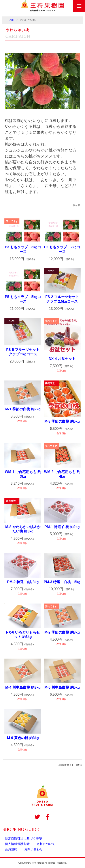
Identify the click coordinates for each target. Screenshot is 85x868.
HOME (11, 20)
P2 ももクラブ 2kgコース (62, 249)
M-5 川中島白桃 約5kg (62, 687)
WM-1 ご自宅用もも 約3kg (23, 474)
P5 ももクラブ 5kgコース (23, 299)
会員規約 (11, 849)
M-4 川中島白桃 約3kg (23, 687)
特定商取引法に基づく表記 (23, 839)
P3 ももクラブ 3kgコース (23, 249)
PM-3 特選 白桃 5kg (62, 582)
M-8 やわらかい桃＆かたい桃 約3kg (23, 529)
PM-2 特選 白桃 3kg (23, 582)
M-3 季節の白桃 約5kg (62, 421)
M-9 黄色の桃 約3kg (23, 738)
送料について (46, 844)
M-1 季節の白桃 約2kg (23, 409)
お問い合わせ (34, 849)
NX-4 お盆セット (62, 359)
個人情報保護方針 (17, 844)
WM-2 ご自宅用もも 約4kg (62, 474)
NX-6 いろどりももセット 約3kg (23, 635)
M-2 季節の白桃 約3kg (62, 632)
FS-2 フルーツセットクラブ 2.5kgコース (62, 299)
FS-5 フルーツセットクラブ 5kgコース (23, 352)
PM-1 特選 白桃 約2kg (62, 527)
